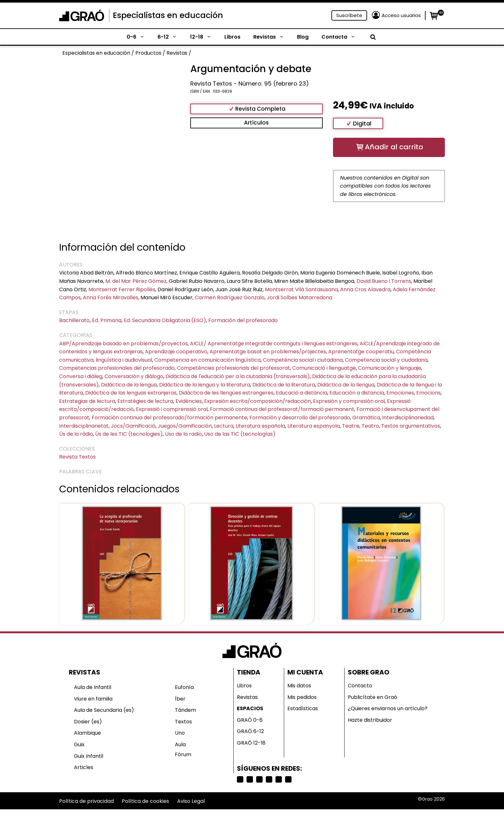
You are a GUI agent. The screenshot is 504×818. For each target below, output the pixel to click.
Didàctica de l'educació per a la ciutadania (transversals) (238, 376)
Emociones (400, 393)
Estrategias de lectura (87, 401)
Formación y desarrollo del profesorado (300, 418)
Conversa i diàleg (81, 376)
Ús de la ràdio (76, 434)
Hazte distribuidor (370, 720)
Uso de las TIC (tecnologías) (240, 434)
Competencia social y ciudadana (386, 360)
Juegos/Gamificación (185, 426)
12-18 (204, 37)
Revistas (272, 37)
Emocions (428, 393)
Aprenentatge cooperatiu (361, 352)
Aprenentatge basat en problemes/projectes (268, 352)
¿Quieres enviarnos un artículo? (388, 708)
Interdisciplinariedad (408, 418)
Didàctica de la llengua (346, 385)
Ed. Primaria (107, 320)
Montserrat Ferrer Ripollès (122, 289)
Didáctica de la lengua (129, 385)
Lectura (224, 426)
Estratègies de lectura (145, 401)
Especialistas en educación (168, 15)
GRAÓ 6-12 (250, 731)
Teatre (351, 426)
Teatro (370, 426)
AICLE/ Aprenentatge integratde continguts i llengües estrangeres (274, 344)
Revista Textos (77, 457)
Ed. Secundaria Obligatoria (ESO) (165, 320)
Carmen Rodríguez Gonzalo (230, 297)
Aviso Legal (191, 801)
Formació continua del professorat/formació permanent (282, 409)
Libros (232, 37)
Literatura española (260, 426)
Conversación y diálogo (134, 376)
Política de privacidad (86, 801)
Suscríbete (349, 15)
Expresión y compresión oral (349, 401)
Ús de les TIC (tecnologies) (129, 434)
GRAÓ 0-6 (250, 720)
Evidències (189, 401)
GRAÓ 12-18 (251, 743)
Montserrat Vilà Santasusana (301, 289)
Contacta (342, 37)
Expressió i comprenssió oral (172, 409)
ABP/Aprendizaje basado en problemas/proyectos (123, 344)
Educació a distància (301, 393)
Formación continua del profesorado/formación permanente (169, 418)
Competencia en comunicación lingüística (207, 360)
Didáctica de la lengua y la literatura (205, 385)
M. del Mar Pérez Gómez (136, 281)
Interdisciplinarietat (84, 426)
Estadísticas (303, 708)
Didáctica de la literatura (284, 385)
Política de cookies (145, 801)
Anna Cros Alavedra (365, 289)
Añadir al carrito (394, 147)
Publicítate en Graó (373, 697)
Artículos (256, 123)
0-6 (139, 37)
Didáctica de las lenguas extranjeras (131, 393)
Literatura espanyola (314, 426)
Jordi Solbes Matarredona (300, 297)
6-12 (171, 37)
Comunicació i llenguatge (324, 368)
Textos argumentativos (411, 426)
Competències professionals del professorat (233, 368)
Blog (303, 37)
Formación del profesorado (243, 320)
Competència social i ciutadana (303, 360)
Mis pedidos (302, 697)
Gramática (366, 418)
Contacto (360, 686)
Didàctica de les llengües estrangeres (226, 393)
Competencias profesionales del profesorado (117, 368)
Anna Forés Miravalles (111, 297)
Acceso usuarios (401, 15)
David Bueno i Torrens (384, 281)
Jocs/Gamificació (133, 426)
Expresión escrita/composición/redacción (257, 401)
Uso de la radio (183, 434)
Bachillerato (74, 320)
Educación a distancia (357, 393)
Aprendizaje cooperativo (176, 352)
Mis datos (299, 686)
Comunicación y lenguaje (390, 368)
